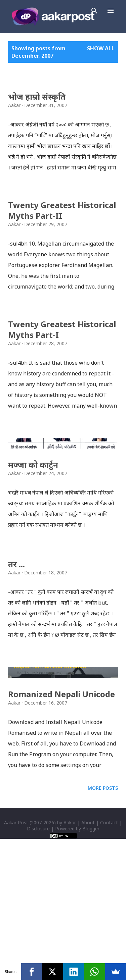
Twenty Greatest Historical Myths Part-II (62, 210)
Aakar (70, 947)
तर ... (16, 626)
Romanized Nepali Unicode (61, 818)
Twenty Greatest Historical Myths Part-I (62, 329)
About (88, 947)
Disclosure (38, 953)
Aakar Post (16, 947)
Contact (109, 947)
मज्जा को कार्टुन (33, 527)
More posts (103, 912)
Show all (101, 48)
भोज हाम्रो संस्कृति (37, 96)
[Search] (94, 11)
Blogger (91, 953)
